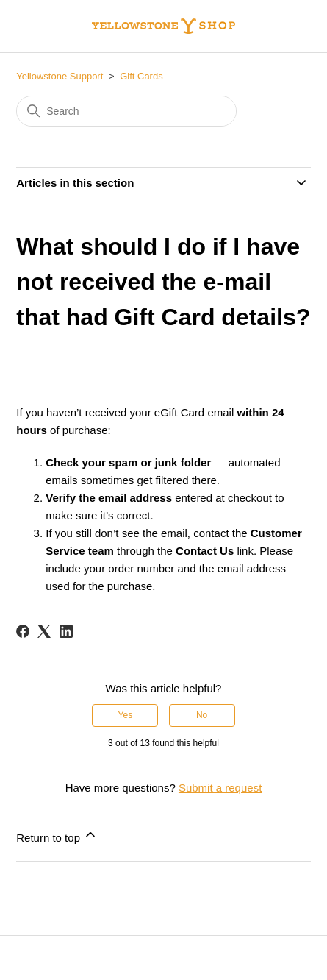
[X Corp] (44, 631)
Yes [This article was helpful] (126, 715)
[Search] (126, 111)
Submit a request (220, 788)
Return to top (57, 835)
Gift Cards (141, 76)
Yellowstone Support (60, 76)
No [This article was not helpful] (202, 715)
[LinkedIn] (66, 631)
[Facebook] (23, 631)
